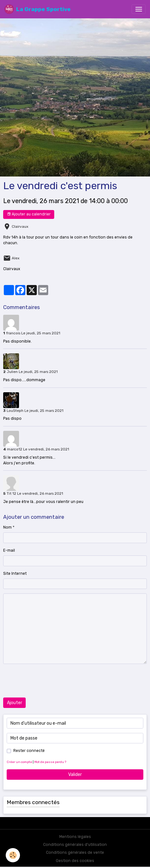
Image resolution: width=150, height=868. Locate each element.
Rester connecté (29, 751)
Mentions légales (75, 837)
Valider (75, 775)
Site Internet (15, 573)
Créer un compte (19, 762)
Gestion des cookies (75, 861)
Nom (7, 527)
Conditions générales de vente (75, 852)
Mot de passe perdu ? (50, 762)
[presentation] (51, 681)
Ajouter (15, 703)
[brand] (38, 9)
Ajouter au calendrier (29, 214)
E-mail (9, 550)
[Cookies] (13, 855)
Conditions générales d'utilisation (75, 845)
